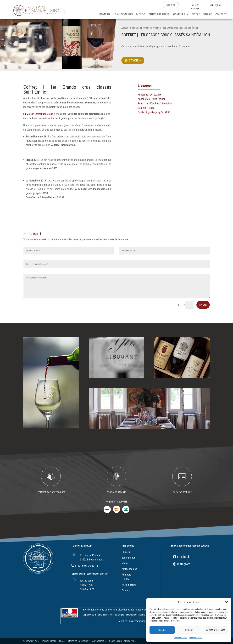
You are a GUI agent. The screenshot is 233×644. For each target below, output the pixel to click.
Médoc (141, 15)
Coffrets (148, 28)
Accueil (125, 28)
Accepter (162, 630)
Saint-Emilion (124, 15)
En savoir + (133, 60)
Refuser (189, 630)
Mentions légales (180, 638)
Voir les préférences (216, 630)
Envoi (203, 305)
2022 (127, 579)
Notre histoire (202, 15)
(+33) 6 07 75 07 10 (87, 566)
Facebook (183, 557)
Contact (221, 15)
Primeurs (179, 15)
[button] (227, 602)
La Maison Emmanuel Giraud (39, 114)
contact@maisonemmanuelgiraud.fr (91, 574)
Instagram (184, 564)
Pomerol (105, 15)
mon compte (195, 7)
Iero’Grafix (85, 641)
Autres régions (159, 15)
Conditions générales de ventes (123, 641)
